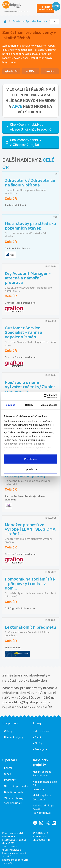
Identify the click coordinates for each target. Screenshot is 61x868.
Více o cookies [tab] (49, 405)
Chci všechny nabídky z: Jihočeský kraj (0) (23, 142)
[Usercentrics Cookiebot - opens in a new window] (44, 396)
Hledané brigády (14, 737)
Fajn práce (39, 799)
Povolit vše (30, 459)
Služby (39, 743)
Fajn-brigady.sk (42, 813)
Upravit (31, 469)
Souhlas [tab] (11, 405)
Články (8, 731)
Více (13, 62)
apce (17, 106)
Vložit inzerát (43, 731)
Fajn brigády (40, 776)
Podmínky (10, 780)
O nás (8, 774)
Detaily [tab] (29, 405)
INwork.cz (39, 789)
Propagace (41, 749)
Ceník (38, 737)
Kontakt (9, 768)
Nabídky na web (14, 792)
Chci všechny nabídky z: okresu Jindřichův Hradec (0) (29, 127)
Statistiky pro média (16, 786)
